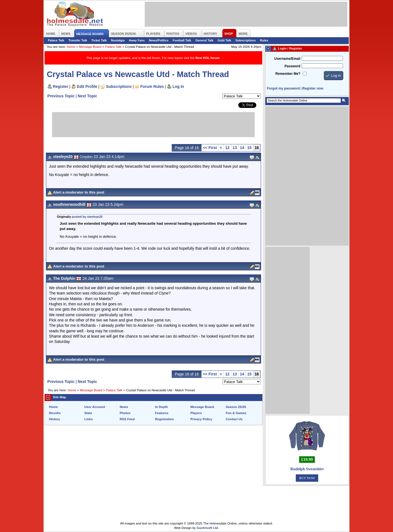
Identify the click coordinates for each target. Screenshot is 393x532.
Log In (178, 86)
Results (55, 413)
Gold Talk (224, 40)
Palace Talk (56, 40)
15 (249, 148)
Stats (88, 413)
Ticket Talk (99, 40)
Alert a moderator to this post (79, 192)
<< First (210, 148)
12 (227, 148)
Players (196, 413)
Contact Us (234, 419)
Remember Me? (288, 74)
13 (235, 148)
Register (61, 86)
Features (162, 413)
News (124, 407)
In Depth (161, 407)
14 (242, 148)
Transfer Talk (78, 40)
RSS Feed (127, 419)
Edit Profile (87, 86)
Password (292, 66)
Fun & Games (236, 413)
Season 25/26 (236, 407)
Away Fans (137, 40)
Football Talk (182, 40)
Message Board (90, 47)
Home (71, 47)
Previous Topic (61, 96)
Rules (264, 40)
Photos (125, 413)
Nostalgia (118, 40)
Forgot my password (283, 88)
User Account (95, 407)
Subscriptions (246, 40)
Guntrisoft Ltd (207, 528)
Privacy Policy (201, 419)
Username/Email (287, 59)
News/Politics (159, 40)
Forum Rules (152, 86)
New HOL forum (207, 58)
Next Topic (87, 96)
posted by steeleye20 (87, 217)
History (55, 419)
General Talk (204, 40)
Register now (313, 88)
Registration (164, 419)
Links (89, 419)
